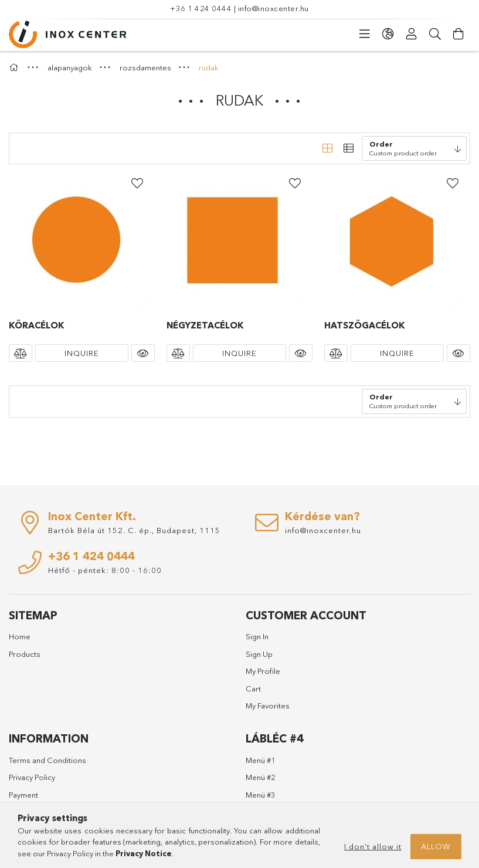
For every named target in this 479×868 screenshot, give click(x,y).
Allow (436, 846)
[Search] (435, 34)
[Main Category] (15, 67)
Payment (23, 795)
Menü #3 (261, 795)
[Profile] (412, 34)
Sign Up (259, 654)
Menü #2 (261, 777)
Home (20, 636)
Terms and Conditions (47, 760)
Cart (253, 689)
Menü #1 (261, 760)
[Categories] (365, 34)
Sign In (257, 636)
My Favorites (268, 706)
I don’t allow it (373, 846)
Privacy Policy (32, 777)
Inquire (82, 353)
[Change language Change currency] (388, 34)
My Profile (263, 671)
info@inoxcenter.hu (274, 8)
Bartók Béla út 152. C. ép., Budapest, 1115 (134, 530)
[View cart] (458, 34)
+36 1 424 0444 (201, 8)
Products (25, 654)
